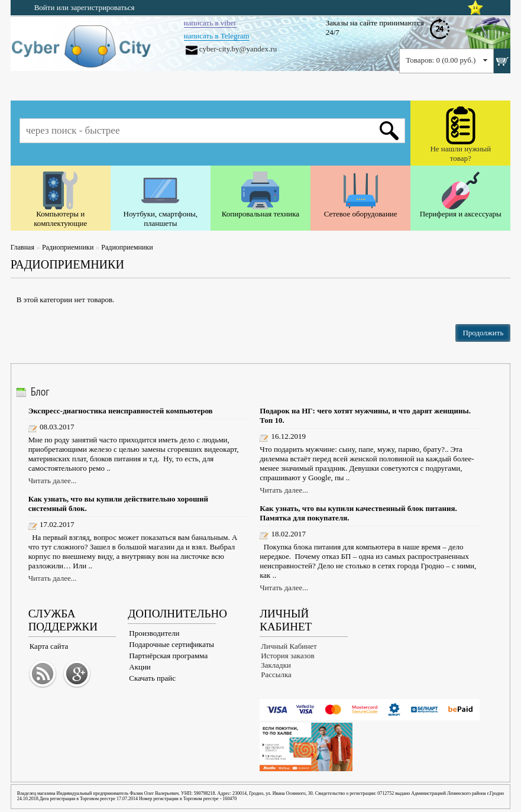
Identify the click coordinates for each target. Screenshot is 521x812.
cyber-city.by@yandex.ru (238, 49)
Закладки (276, 665)
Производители (154, 633)
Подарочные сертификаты (171, 644)
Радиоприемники (68, 247)
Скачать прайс (152, 678)
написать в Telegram (217, 36)
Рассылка (276, 674)
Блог (40, 392)
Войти (45, 7)
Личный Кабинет (289, 646)
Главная (22, 247)
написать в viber (210, 23)
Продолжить (483, 333)
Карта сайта (49, 646)
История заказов (287, 656)
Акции (140, 667)
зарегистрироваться (102, 7)
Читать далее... (53, 481)
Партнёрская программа (168, 656)
